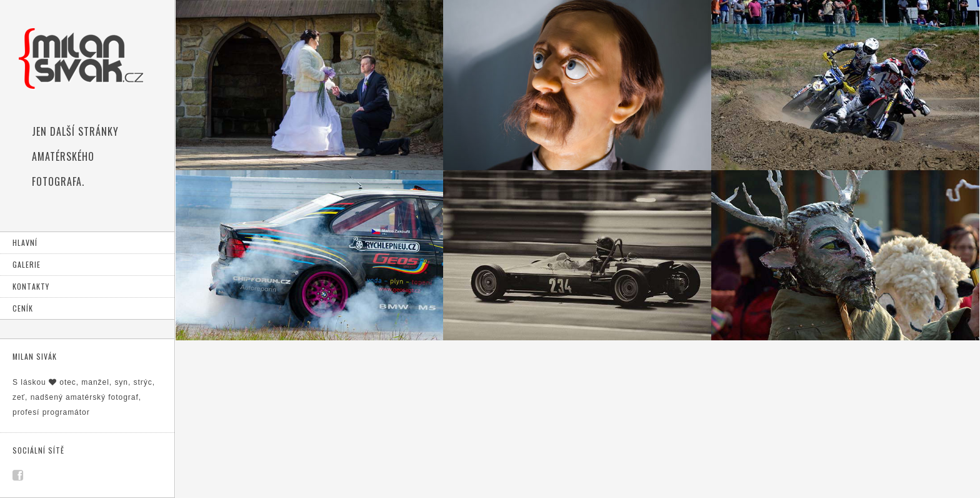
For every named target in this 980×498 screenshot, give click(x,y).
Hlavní (25, 242)
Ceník (23, 308)
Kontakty (31, 286)
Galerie (27, 264)
